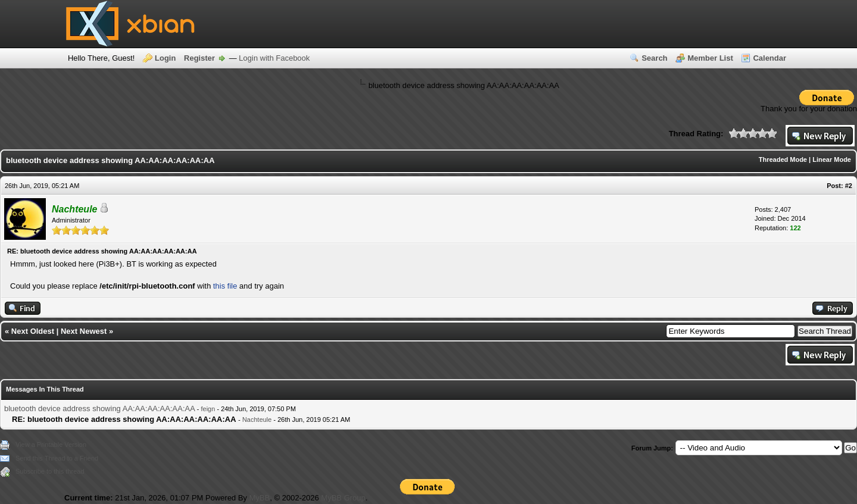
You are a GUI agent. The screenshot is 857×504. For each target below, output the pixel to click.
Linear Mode (832, 159)
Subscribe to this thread (50, 471)
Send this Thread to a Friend (57, 458)
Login (165, 58)
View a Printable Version (51, 444)
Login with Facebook (274, 58)
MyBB (260, 498)
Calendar (770, 58)
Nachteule (257, 420)
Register (199, 58)
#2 (849, 186)
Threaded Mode (783, 159)
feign (208, 409)
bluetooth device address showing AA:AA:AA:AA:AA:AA (99, 408)
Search (654, 58)
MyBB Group (343, 498)
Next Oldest (33, 331)
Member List (710, 58)
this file (225, 286)
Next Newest (84, 331)
